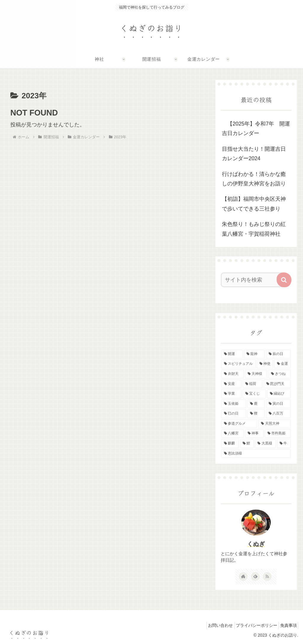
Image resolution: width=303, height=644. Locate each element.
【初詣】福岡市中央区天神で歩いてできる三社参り (254, 204)
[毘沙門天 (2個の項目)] (277, 384)
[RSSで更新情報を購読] (267, 576)
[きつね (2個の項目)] (279, 374)
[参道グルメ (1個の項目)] (239, 424)
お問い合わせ (212, 625)
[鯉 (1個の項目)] (247, 444)
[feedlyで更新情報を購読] (255, 576)
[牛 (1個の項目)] (284, 444)
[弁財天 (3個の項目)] (232, 374)
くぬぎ (256, 544)
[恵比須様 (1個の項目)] (256, 454)
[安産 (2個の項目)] (231, 384)
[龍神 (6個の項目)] (254, 354)
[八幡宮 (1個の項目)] (232, 433)
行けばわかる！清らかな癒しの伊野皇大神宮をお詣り (254, 179)
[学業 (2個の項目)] (231, 394)
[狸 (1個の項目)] (256, 414)
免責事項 (287, 625)
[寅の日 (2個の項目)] (278, 404)
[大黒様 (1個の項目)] (265, 444)
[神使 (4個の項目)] (265, 364)
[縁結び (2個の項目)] (279, 394)
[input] (253, 280)
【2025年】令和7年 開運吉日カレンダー (256, 129)
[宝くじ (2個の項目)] (254, 394)
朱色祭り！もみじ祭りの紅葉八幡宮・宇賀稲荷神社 (254, 229)
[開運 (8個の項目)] (232, 354)
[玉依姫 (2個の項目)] (234, 404)
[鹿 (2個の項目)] (256, 404)
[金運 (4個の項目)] (282, 364)
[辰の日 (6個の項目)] (278, 354)
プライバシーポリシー (252, 625)
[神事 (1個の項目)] (254, 433)
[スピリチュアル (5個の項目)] (238, 364)
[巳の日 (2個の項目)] (234, 414)
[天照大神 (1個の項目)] (274, 424)
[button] (284, 280)
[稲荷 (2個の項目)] (253, 384)
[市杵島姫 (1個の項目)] (278, 433)
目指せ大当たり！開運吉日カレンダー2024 (254, 154)
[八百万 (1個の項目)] (278, 414)
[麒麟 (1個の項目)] (230, 444)
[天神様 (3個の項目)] (256, 374)
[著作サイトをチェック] (243, 576)
